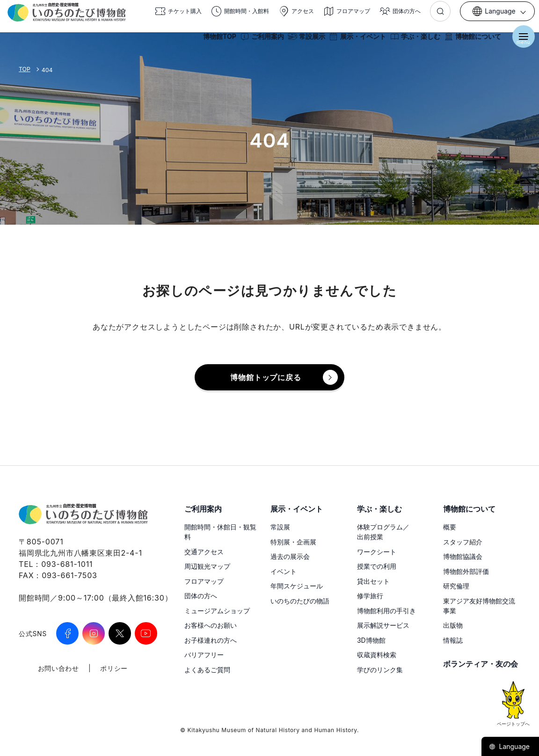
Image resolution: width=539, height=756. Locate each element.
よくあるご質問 (207, 670)
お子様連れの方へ (211, 640)
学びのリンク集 (380, 670)
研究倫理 (456, 586)
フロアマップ (204, 581)
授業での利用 (377, 566)
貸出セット (373, 581)
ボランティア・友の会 (481, 664)
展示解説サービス (383, 625)
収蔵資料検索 (377, 655)
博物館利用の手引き (386, 611)
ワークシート (377, 552)
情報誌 (453, 640)
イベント (284, 571)
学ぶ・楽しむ (412, 41)
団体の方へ (201, 596)
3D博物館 (371, 640)
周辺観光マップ (207, 566)
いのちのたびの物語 (300, 601)
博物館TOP (216, 41)
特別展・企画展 (293, 542)
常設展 (280, 527)
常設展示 (303, 41)
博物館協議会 (463, 556)
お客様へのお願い (211, 625)
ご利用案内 (259, 41)
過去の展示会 (290, 556)
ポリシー (114, 668)
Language (509, 746)
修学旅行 (370, 596)
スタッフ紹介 (463, 542)
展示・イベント (354, 41)
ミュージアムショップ (217, 611)
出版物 (453, 625)
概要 (450, 527)
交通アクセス (204, 552)
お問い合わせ (58, 668)
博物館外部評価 (466, 571)
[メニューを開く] (520, 41)
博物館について (469, 41)
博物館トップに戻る (266, 377)
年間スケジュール (297, 586)
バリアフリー (204, 655)
